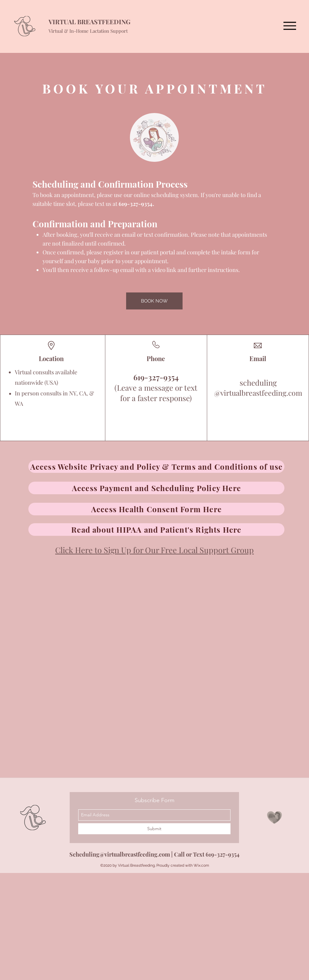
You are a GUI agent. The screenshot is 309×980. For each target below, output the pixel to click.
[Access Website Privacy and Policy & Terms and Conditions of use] (156, 467)
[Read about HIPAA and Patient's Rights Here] (156, 530)
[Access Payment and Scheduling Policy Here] (156, 488)
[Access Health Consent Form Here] (156, 509)
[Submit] (154, 829)
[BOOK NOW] (154, 301)
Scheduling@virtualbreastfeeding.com (120, 854)
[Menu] (290, 26)
